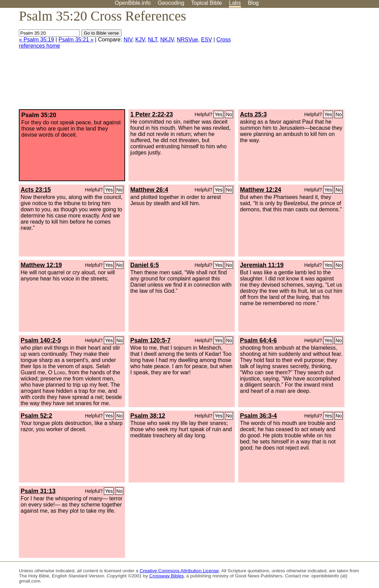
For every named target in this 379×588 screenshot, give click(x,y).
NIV (128, 40)
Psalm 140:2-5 (41, 340)
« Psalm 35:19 (36, 40)
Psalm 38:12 (148, 416)
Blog (253, 3)
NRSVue (187, 40)
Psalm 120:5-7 (150, 340)
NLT (153, 40)
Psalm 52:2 (36, 416)
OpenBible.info (133, 3)
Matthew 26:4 (149, 190)
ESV (207, 40)
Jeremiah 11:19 (262, 265)
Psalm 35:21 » (76, 40)
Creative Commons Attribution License (179, 571)
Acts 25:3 (253, 114)
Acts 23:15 (36, 190)
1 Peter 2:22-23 (151, 114)
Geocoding (171, 3)
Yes (218, 114)
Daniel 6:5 (144, 265)
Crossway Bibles (167, 576)
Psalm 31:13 (38, 491)
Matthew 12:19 (41, 265)
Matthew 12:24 (260, 190)
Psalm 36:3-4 (258, 416)
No (229, 114)
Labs (235, 3)
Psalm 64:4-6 (258, 340)
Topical (207, 3)
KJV (140, 40)
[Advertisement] (310, 61)
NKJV (167, 40)
